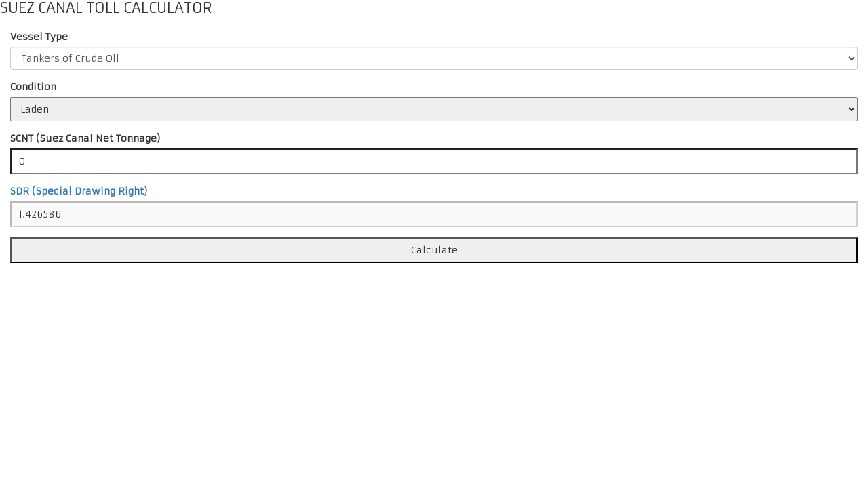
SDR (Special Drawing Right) (79, 191)
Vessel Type (39, 37)
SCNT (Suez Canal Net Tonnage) (85, 138)
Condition (33, 87)
